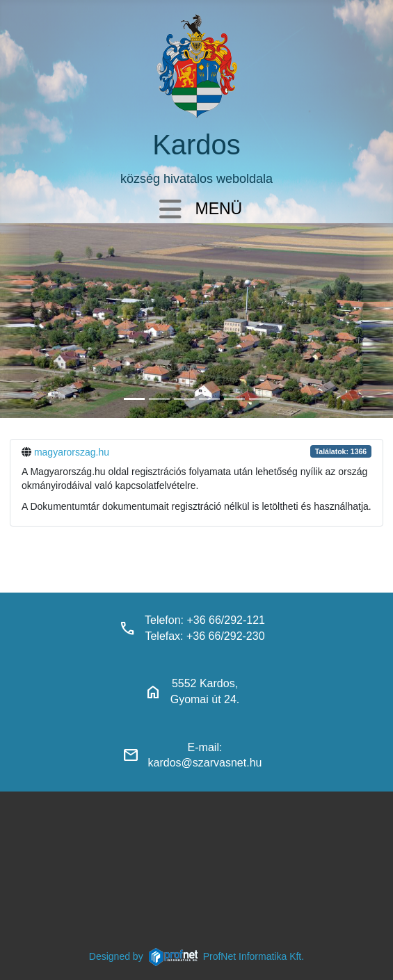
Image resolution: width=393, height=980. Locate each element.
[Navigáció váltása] (170, 210)
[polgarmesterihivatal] (209, 399)
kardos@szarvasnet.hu (205, 763)
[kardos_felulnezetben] (134, 399)
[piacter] (234, 399)
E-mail (203, 747)
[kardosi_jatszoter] (184, 399)
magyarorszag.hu (72, 452)
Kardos (196, 145)
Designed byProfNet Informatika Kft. (196, 956)
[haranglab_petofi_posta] (159, 399)
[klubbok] (259, 399)
